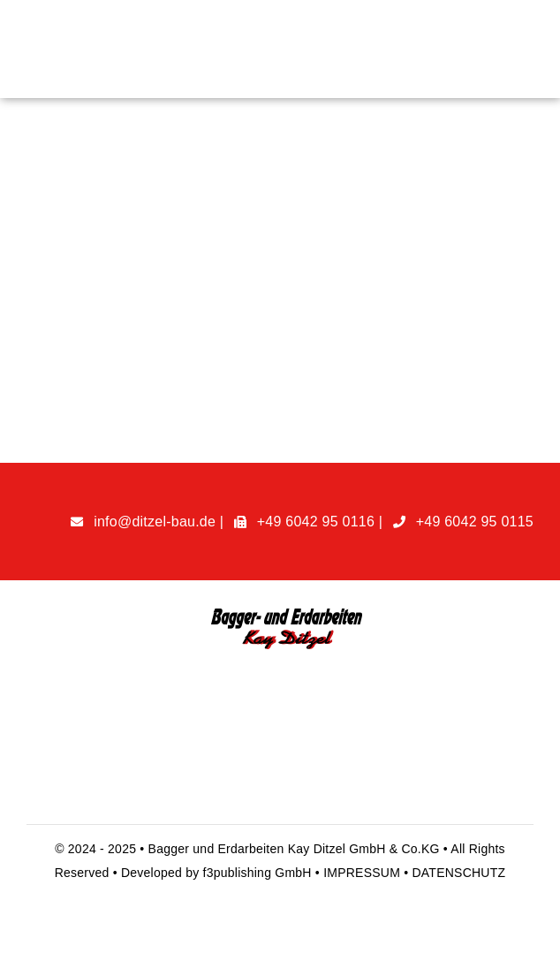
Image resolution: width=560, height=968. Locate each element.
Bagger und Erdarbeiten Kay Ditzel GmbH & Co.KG (296, 849)
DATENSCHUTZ (458, 873)
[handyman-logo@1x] (280, 613)
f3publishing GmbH (257, 873)
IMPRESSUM (363, 873)
